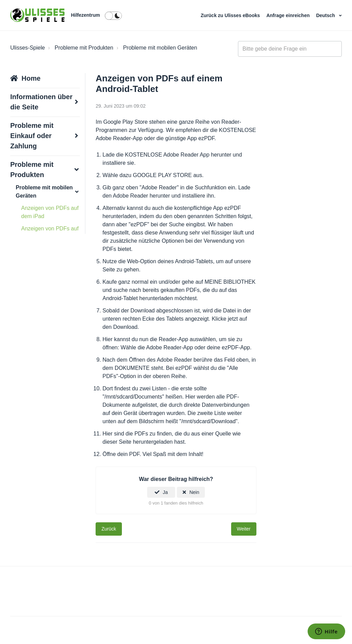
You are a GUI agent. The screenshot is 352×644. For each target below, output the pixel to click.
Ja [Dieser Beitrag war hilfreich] (165, 492)
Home (31, 78)
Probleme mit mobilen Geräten (160, 48)
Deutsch (326, 15)
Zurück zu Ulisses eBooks (231, 15)
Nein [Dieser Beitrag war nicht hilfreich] (194, 492)
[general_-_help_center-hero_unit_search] (290, 49)
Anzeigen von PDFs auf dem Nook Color (50, 233)
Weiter (244, 529)
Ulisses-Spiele (27, 48)
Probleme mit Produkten (84, 48)
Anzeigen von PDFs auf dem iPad (50, 212)
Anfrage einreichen (289, 15)
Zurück (109, 529)
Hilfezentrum (86, 15)
